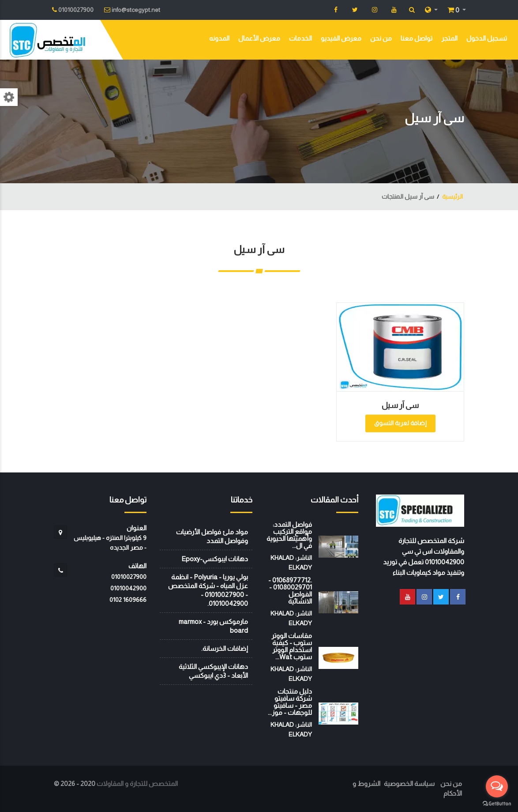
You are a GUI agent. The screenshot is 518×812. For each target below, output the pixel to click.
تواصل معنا (417, 38)
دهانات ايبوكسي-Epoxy (215, 559)
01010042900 (128, 588)
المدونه (219, 38)
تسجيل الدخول (487, 38)
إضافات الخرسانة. (225, 648)
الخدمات (300, 38)
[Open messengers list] (497, 786)
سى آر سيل (400, 405)
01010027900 (129, 577)
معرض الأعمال (259, 38)
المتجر (449, 38)
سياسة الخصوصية (409, 784)
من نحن (381, 38)
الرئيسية (452, 196)
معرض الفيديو (341, 38)
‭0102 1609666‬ (128, 600)
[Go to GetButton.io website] (497, 803)
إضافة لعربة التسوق (400, 423)
